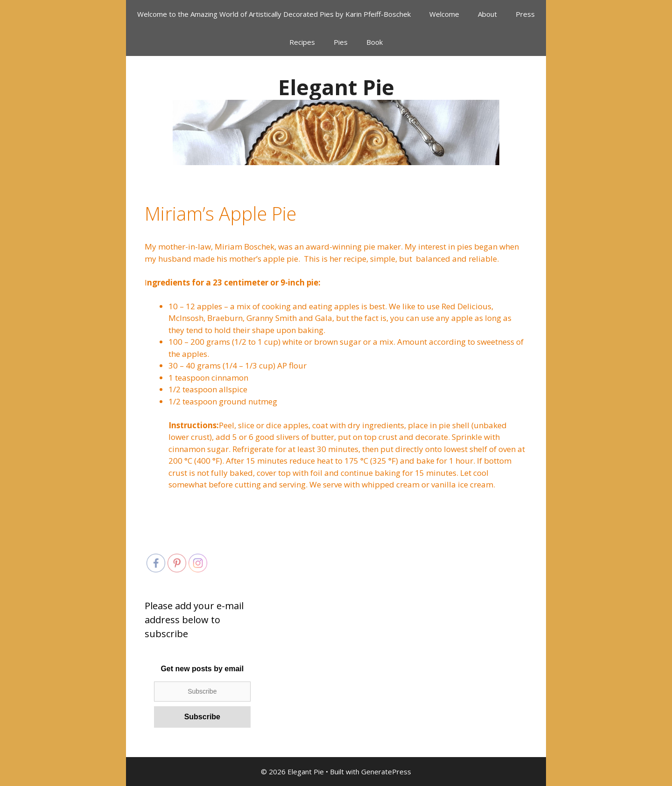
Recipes (302, 42)
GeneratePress (386, 772)
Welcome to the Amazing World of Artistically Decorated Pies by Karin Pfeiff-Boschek (274, 14)
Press (525, 14)
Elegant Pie (336, 87)
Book (374, 42)
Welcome (444, 14)
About (487, 14)
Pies (341, 42)
